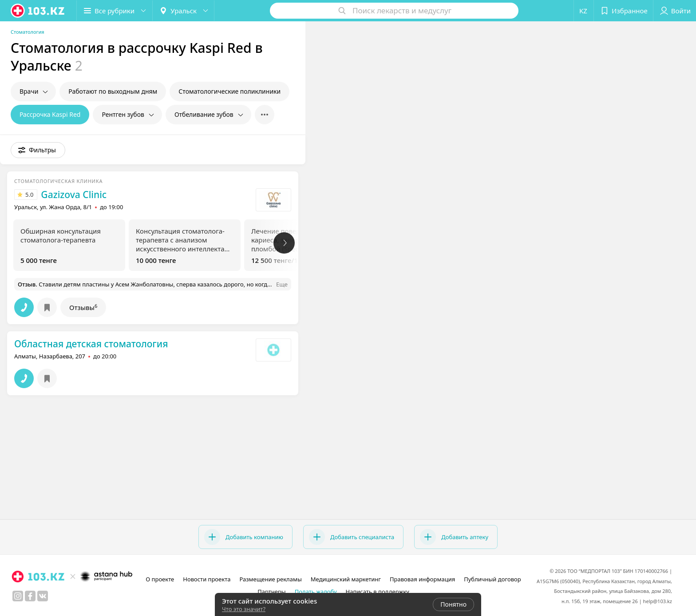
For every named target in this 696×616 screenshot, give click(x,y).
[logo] (38, 11)
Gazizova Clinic (74, 195)
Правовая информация (422, 579)
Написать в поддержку (378, 592)
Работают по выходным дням (113, 91)
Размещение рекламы (270, 579)
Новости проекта (207, 579)
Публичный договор (492, 579)
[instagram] (18, 596)
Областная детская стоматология (91, 344)
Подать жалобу (316, 592)
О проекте (160, 579)
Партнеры (272, 592)
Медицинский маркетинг (346, 579)
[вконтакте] (43, 596)
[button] (115, 11)
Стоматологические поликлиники (229, 91)
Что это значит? (244, 609)
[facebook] (30, 596)
